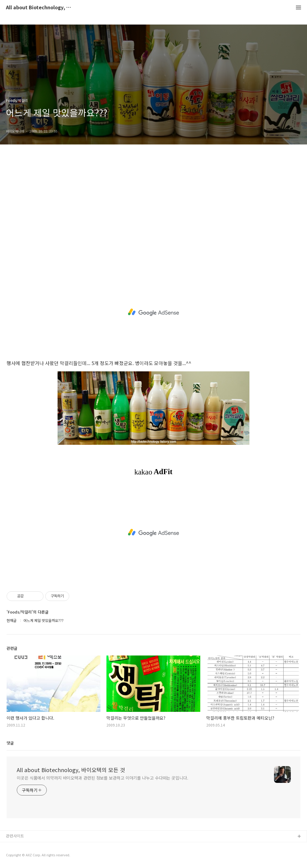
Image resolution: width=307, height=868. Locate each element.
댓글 (10, 743)
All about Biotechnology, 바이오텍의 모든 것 (39, 8)
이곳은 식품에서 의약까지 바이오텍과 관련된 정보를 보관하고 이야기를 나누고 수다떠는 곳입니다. (103, 778)
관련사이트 (15, 836)
